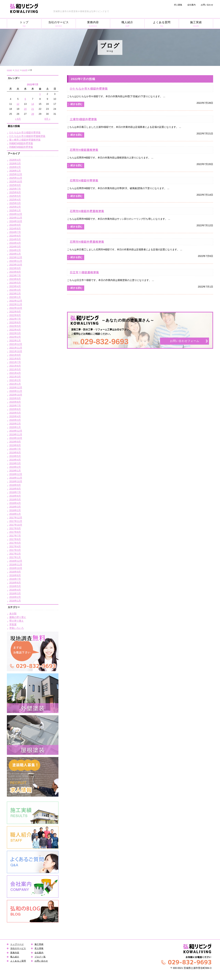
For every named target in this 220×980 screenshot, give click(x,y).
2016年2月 (15, 597)
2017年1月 (15, 557)
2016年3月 (15, 593)
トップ (24, 24)
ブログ (17, 70)
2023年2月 (15, 294)
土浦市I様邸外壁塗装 (83, 119)
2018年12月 (16, 474)
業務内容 (93, 24)
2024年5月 (15, 239)
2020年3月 (15, 420)
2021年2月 (15, 380)
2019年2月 (15, 467)
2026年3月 (15, 163)
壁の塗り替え (16, 621)
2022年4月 (15, 330)
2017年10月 (16, 525)
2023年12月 (16, 257)
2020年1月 (15, 427)
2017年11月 (16, 521)
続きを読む (76, 104)
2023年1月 (15, 297)
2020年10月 (16, 395)
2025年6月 (15, 192)
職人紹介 (127, 24)
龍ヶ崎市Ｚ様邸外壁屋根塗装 (25, 140)
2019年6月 (15, 452)
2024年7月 (15, 232)
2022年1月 (15, 340)
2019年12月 (16, 431)
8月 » (47, 119)
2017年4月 (15, 546)
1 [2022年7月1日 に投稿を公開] (40, 94)
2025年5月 (15, 196)
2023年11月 (16, 261)
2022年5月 (15, 326)
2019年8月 (15, 445)
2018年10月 (16, 481)
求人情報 (39, 948)
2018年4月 (15, 503)
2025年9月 (15, 185)
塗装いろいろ (16, 628)
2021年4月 (15, 373)
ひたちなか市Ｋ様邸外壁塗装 (89, 89)
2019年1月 (15, 471)
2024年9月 (15, 225)
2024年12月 (16, 214)
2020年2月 (15, 424)
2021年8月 (15, 359)
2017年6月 (15, 539)
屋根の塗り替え (18, 617)
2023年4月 (15, 286)
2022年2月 (15, 337)
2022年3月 (15, 333)
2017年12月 (16, 518)
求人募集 (178, 5)
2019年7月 (15, 449)
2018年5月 (15, 499)
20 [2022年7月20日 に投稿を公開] (25, 109)
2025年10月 (16, 182)
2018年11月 (16, 478)
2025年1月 (15, 210)
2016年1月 (15, 601)
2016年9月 (15, 572)
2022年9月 (15, 312)
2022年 (25, 70)
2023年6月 (15, 279)
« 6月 (18, 119)
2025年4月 (15, 200)
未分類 (13, 614)
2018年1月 (15, 514)
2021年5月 (15, 369)
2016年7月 (15, 579)
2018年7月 (15, 492)
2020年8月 (15, 402)
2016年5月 (15, 586)
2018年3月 (15, 507)
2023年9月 (15, 268)
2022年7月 (15, 319)
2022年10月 (16, 308)
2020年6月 (15, 409)
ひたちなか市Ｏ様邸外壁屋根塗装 (27, 136)
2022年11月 (16, 304)
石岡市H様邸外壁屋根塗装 (87, 211)
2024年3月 (15, 247)
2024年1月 (15, 254)
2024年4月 (15, 243)
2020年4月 (15, 416)
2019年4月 (15, 460)
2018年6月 (15, 496)
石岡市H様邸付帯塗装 (84, 180)
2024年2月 (15, 250)
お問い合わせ (207, 5)
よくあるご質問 (18, 961)
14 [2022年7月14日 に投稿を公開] (33, 104)
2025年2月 (15, 207)
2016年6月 (15, 583)
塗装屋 (13, 624)
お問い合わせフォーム (185, 341)
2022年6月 (15, 322)
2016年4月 (15, 590)
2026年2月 (15, 167)
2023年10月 (16, 265)
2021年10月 (16, 351)
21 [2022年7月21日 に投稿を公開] (33, 109)
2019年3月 (15, 463)
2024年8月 (15, 228)
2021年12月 (16, 344)
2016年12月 (16, 561)
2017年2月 (15, 554)
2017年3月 (15, 550)
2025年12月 (16, 174)
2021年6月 (15, 366)
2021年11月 (16, 348)
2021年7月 (15, 362)
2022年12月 (16, 301)
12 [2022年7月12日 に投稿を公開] (18, 104)
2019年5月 (15, 456)
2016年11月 (16, 564)
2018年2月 (15, 510)
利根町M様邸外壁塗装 (21, 143)
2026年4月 (15, 160)
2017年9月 (15, 528)
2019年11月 (16, 434)
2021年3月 (15, 377)
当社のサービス (59, 24)
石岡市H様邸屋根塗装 (84, 150)
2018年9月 (15, 485)
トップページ (17, 944)
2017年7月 (15, 536)
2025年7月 (15, 189)
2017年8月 (15, 532)
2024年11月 (16, 218)
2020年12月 (16, 387)
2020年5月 (15, 413)
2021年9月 (15, 355)
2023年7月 (15, 275)
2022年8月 (15, 315)
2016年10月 (16, 568)
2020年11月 (16, 391)
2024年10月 (16, 221)
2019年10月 (16, 438)
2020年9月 (15, 398)
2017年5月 (15, 543)
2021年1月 (15, 384)
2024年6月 (15, 236)
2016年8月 (15, 575)
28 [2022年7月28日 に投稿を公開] (33, 114)
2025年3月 (15, 203)
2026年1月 (15, 171)
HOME (9, 70)
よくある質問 (162, 24)
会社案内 (191, 5)
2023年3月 (15, 290)
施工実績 (196, 24)
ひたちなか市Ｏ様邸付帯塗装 (25, 132)
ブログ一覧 (40, 957)
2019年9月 (15, 442)
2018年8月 (15, 489)
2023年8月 (15, 272)
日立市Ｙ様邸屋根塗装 (84, 272)
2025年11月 (16, 178)
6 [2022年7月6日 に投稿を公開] (25, 99)
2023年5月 (15, 283)
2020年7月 (15, 406)
